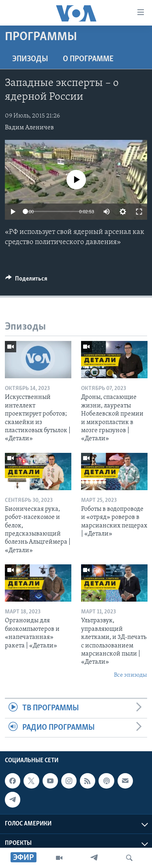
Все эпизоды (131, 675)
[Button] (26, 281)
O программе (88, 59)
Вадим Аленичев (29, 128)
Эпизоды (30, 59)
